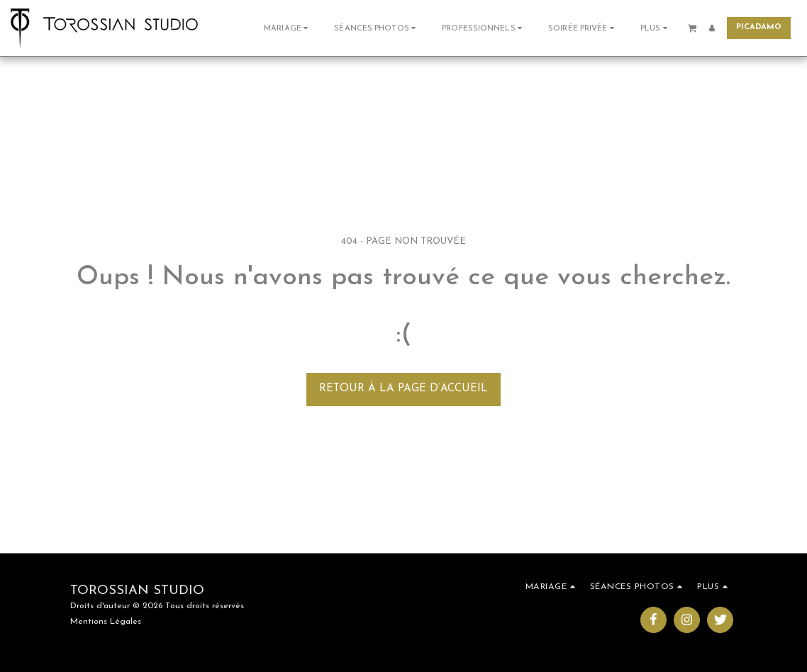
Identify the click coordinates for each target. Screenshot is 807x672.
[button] (288, 28)
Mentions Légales (106, 622)
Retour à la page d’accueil (403, 389)
